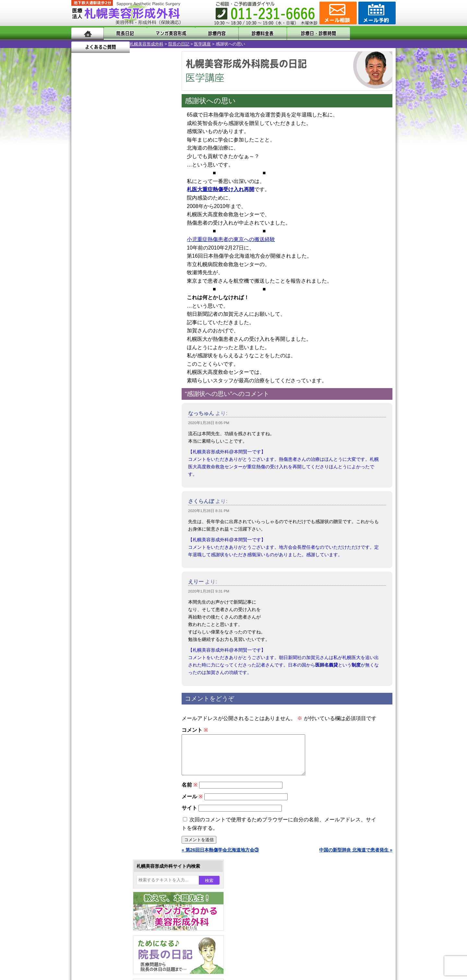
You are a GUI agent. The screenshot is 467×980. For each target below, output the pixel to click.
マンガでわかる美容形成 (165, 33)
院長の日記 (120, 44)
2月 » (101, 255)
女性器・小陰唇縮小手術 (118, 594)
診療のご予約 (376, 13)
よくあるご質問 (366, 33)
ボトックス (104, 758)
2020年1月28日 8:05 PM (209, 423)
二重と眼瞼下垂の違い (107, 618)
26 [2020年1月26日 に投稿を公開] (82, 242)
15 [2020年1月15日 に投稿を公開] (120, 223)
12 (129, 304)
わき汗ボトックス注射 (116, 641)
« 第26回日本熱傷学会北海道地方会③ (220, 858)
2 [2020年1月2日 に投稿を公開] (132, 203)
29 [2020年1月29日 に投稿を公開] (120, 242)
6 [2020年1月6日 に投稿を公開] (95, 213)
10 (116, 304)
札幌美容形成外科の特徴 (109, 805)
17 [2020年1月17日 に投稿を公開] (145, 223)
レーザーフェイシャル (116, 676)
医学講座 (144, 44)
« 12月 (83, 255)
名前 (190, 793)
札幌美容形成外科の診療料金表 (116, 840)
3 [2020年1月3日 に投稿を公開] (145, 203)
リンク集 (93, 876)
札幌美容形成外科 (88, 44)
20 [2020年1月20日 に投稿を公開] (95, 233)
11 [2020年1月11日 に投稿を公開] (157, 213)
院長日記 (123, 33)
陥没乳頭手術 (107, 583)
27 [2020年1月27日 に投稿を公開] (95, 242)
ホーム (87, 33)
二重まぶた (104, 606)
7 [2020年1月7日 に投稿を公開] (107, 213)
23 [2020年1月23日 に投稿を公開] (132, 233)
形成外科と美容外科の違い (111, 817)
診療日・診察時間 (305, 33)
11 (122, 304)
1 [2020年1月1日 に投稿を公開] (120, 203)
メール (192, 804)
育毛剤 (100, 700)
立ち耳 (100, 653)
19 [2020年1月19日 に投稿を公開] (82, 233)
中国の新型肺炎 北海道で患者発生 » (356, 858)
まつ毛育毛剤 (107, 711)
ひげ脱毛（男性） (111, 688)
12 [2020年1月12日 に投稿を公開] (82, 223)
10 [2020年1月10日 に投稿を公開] (145, 213)
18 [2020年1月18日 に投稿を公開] (157, 223)
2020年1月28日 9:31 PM (209, 591)
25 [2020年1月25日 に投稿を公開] (157, 233)
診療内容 (207, 33)
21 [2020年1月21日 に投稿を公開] (107, 233)
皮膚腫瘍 (102, 735)
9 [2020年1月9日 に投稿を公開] (132, 213)
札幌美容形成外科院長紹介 (111, 864)
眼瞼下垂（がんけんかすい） (123, 571)
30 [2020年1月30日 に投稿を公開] (132, 242)
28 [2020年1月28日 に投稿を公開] (107, 242)
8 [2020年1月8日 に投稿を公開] (120, 213)
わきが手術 (116, 630)
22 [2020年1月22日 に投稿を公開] (120, 233)
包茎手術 (102, 723)
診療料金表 (250, 33)
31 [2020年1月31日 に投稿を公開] (145, 242)
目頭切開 (102, 746)
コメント (195, 730)
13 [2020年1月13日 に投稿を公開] (95, 223)
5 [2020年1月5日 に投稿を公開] (82, 213)
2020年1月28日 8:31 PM (209, 511)
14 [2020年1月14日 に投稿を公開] (107, 223)
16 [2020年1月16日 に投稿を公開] (132, 223)
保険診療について (102, 852)
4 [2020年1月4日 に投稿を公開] (157, 203)
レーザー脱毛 (107, 665)
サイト (189, 816)
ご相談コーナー (337, 13)
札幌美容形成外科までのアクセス (118, 829)
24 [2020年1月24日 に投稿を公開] (145, 233)
